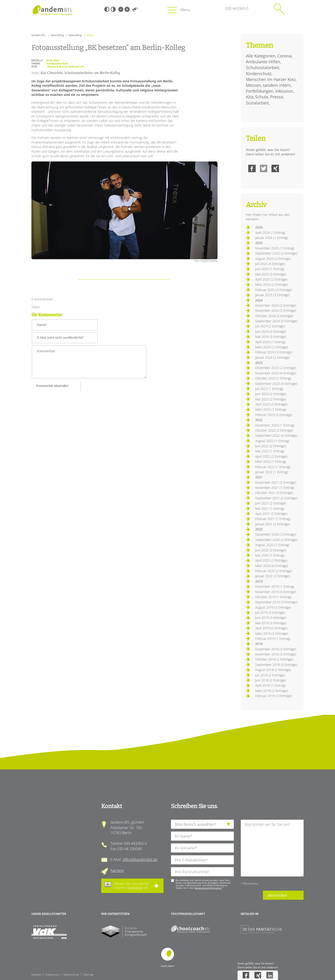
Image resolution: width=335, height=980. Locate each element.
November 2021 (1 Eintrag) (275, 488)
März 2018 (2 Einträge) (272, 691)
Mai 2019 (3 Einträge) (271, 623)
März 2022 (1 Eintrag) (271, 461)
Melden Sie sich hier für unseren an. (131, 886)
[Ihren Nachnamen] (202, 836)
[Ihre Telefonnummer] (202, 872)
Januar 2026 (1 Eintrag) (272, 238)
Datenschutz (71, 975)
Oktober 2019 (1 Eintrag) (273, 597)
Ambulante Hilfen (263, 62)
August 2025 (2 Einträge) (273, 259)
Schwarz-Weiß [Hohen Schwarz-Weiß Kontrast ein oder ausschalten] (107, 9)
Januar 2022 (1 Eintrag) (272, 472)
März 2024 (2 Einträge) (272, 347)
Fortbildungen (260, 91)
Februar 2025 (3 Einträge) (274, 290)
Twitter (264, 168)
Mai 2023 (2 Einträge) (271, 399)
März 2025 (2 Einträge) (272, 284)
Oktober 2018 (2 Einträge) (274, 659)
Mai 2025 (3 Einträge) (271, 274)
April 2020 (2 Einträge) (271, 560)
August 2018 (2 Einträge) (273, 670)
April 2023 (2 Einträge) (271, 404)
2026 (259, 227)
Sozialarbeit (257, 103)
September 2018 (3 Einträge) (276, 665)
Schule (262, 97)
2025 (259, 243)
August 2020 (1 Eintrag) (272, 545)
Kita (250, 97)
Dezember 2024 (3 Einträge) (276, 305)
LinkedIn (270, 975)
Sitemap (88, 975)
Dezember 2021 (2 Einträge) (276, 482)
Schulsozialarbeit (263, 67)
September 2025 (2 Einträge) (276, 253)
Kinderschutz (259, 74)
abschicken (277, 895)
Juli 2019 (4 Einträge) (270, 612)
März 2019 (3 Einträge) (272, 633)
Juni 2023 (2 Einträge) (271, 394)
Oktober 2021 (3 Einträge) (274, 493)
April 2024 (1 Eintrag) (270, 342)
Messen (253, 85)
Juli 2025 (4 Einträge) (270, 264)
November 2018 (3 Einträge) (276, 654)
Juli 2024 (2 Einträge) (270, 326)
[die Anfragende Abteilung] (202, 824)
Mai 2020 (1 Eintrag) (270, 555)
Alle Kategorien (261, 56)
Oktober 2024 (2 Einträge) (274, 316)
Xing (275, 168)
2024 (259, 300)
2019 (259, 581)
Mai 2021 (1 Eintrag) (270, 508)
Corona (284, 56)
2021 (259, 477)
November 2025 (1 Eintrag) (275, 248)
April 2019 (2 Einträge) (271, 628)
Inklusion (284, 91)
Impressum (52, 975)
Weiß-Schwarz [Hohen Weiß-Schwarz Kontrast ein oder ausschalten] (113, 9)
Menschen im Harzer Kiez (271, 79)
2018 (259, 644)
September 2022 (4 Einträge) (276, 435)
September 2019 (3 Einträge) (276, 602)
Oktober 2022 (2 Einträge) (274, 430)
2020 (259, 529)
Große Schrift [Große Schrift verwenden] (127, 9)
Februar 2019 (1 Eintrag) (273, 639)
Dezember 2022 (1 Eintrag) (275, 425)
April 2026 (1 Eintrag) (270, 233)
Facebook (252, 168)
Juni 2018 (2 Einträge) (271, 680)
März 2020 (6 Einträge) (272, 566)
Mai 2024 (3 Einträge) (271, 337)
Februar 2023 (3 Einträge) (274, 415)
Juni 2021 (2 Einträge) (271, 503)
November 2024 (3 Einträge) (276, 310)
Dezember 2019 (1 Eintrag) (275, 586)
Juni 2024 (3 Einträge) (271, 331)
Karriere (117, 870)
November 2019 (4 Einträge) (276, 592)
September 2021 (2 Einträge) (276, 498)
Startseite (52, 10)
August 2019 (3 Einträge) (273, 607)
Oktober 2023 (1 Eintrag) (273, 378)
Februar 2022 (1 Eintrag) (273, 467)
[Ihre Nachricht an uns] (272, 848)
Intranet (36, 975)
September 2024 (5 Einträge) (276, 321)
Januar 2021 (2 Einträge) (273, 524)
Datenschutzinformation (208, 888)
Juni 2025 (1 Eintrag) (270, 269)
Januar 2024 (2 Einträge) (273, 357)
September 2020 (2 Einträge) (276, 540)
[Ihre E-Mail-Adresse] (202, 860)
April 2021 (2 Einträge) (271, 514)
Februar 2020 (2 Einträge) (274, 571)
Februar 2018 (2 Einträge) (274, 696)
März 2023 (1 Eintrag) (271, 409)
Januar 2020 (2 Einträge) (273, 576)
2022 (259, 420)
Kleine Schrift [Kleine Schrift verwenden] (121, 9)
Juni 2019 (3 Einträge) (271, 618)
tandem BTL (39, 35)
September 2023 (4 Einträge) (276, 384)
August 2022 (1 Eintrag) (272, 441)
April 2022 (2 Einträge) (271, 456)
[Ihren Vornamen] (202, 848)
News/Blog (57, 35)
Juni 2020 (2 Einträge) (271, 550)
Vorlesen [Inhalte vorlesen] (135, 9)
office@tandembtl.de (140, 859)
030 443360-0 (237, 8)
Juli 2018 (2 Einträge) (270, 675)
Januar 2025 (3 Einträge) (273, 295)
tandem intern (277, 85)
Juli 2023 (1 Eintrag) (269, 389)
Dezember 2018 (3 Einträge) (276, 649)
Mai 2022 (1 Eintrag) (270, 451)
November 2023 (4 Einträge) (276, 373)
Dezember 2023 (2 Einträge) (276, 368)
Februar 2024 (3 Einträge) (274, 352)
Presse (277, 97)
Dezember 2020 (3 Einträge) (276, 534)
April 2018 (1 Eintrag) (270, 685)
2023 (259, 363)
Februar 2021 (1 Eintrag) (273, 519)
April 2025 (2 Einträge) (271, 279)
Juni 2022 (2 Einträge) (271, 446)
